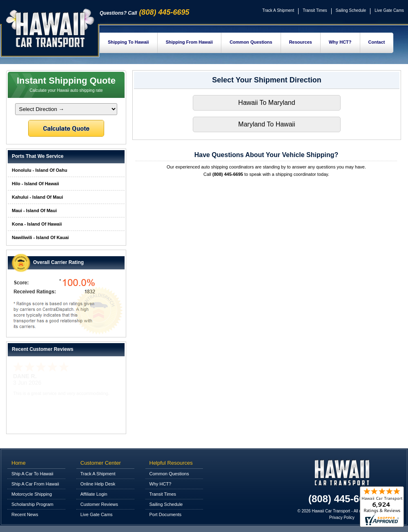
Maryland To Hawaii (266, 124)
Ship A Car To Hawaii (32, 474)
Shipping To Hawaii (128, 42)
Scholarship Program (32, 504)
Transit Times (315, 10)
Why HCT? (340, 42)
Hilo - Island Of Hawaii (36, 184)
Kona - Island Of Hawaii (37, 224)
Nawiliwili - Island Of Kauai (40, 237)
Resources (301, 42)
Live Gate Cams (389, 10)
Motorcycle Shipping (32, 494)
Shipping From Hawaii (190, 42)
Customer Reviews (99, 504)
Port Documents (166, 514)
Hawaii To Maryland (266, 103)
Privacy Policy (342, 518)
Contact (377, 42)
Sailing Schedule (351, 10)
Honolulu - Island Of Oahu (40, 170)
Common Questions (251, 42)
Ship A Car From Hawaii (35, 484)
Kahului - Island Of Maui (37, 197)
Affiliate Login (94, 494)
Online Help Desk (98, 484)
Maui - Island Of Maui (34, 211)
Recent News (25, 514)
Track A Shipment (278, 10)
